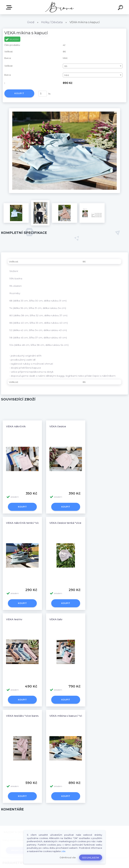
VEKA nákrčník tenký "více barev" (28, 523)
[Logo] (60, 7)
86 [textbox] (66, 66)
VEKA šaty (56, 619)
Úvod (31, 22)
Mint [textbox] (67, 75)
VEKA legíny (14, 619)
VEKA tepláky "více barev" (23, 716)
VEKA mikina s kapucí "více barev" (72, 716)
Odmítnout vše (68, 858)
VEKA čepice (58, 426)
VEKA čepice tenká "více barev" (70, 523)
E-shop (10, 7)
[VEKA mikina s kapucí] (64, 109)
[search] (121, 8)
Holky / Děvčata (52, 22)
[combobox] (93, 66)
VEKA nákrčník (16, 426)
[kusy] (43, 94)
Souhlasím (91, 858)
